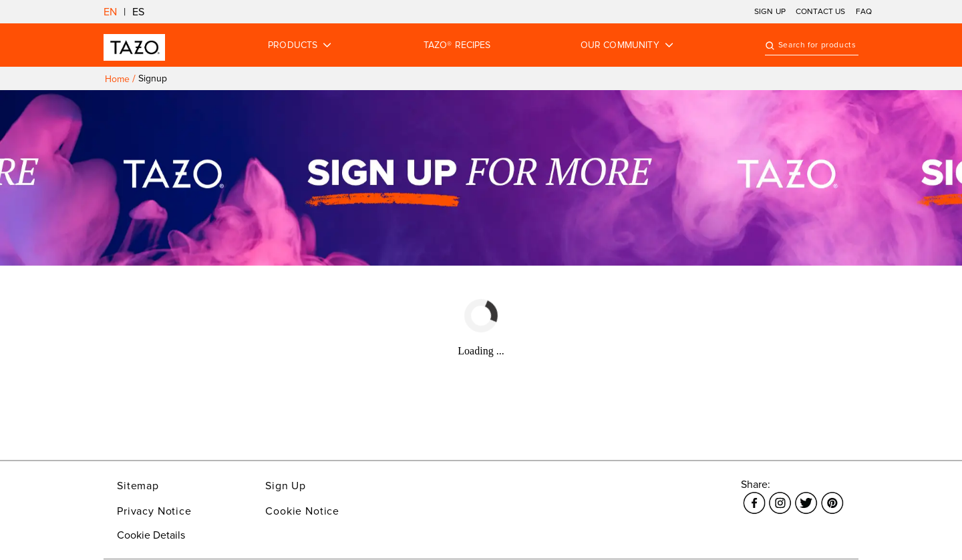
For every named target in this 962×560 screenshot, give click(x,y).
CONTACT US (821, 12)
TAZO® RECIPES (457, 45)
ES (138, 12)
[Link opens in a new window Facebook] (754, 495)
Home (117, 79)
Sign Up (286, 486)
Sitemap (138, 486)
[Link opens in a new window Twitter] (806, 495)
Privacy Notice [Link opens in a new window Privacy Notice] (154, 511)
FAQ (864, 12)
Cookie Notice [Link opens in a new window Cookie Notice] (302, 511)
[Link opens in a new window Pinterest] (832, 495)
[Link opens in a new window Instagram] (780, 495)
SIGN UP (770, 12)
